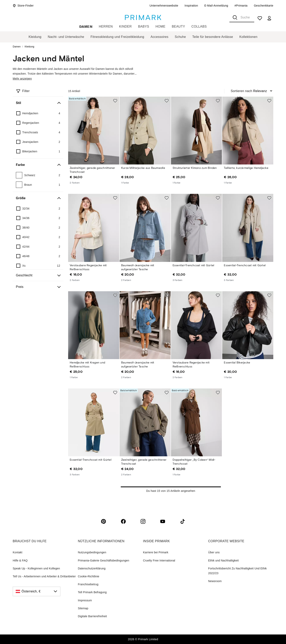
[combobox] (242, 17)
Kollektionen (248, 37)
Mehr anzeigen (22, 79)
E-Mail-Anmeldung (216, 6)
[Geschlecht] (38, 275)
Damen (86, 26)
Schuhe (180, 37)
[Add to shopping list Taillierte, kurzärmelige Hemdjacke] (269, 101)
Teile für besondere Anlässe (213, 37)
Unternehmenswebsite (164, 6)
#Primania (241, 6)
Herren (106, 26)
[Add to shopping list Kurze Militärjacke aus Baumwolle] (167, 101)
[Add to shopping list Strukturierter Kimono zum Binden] (218, 101)
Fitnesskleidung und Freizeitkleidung (117, 37)
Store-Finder (23, 6)
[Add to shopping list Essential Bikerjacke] (269, 295)
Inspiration (191, 6)
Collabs (199, 26)
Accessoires (159, 37)
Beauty (178, 26)
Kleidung (35, 37)
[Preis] (38, 287)
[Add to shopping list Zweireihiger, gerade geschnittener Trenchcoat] (115, 101)
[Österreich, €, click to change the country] (37, 591)
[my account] (269, 18)
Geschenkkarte (264, 6)
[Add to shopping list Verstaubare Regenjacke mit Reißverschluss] (115, 198)
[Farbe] (38, 165)
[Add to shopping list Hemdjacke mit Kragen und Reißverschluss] (115, 295)
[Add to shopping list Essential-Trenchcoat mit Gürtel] (218, 198)
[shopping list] (260, 18)
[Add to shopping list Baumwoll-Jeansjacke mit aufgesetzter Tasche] (167, 198)
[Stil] (38, 103)
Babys (144, 26)
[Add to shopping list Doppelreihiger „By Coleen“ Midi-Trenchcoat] (218, 392)
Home (160, 26)
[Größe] (38, 198)
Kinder (125, 26)
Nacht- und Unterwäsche (66, 37)
